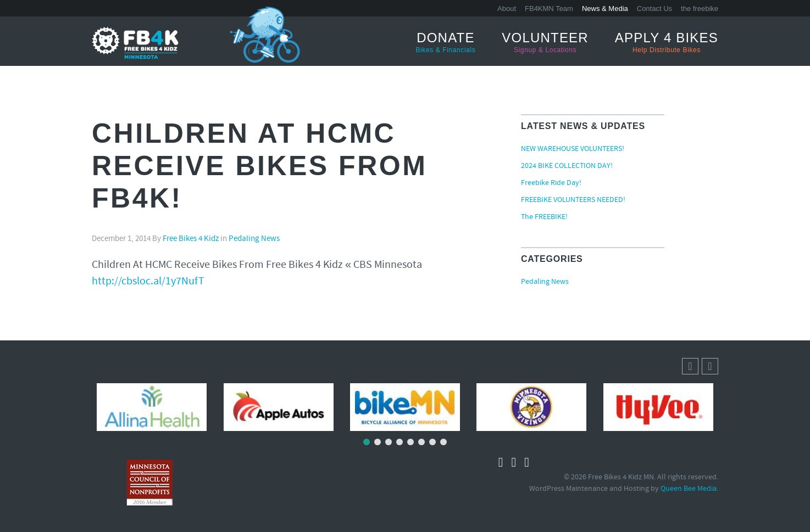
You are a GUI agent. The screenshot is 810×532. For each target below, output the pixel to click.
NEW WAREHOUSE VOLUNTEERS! (573, 149)
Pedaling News (254, 239)
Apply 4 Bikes (667, 42)
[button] (710, 366)
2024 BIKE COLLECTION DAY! (567, 166)
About (507, 9)
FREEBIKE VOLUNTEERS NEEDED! (573, 200)
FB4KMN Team (549, 9)
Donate (446, 42)
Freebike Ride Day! (551, 183)
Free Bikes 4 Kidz (191, 239)
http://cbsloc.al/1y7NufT (148, 282)
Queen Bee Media (689, 489)
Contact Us (654, 9)
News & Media (605, 9)
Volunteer (545, 42)
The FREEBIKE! (544, 217)
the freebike (700, 9)
